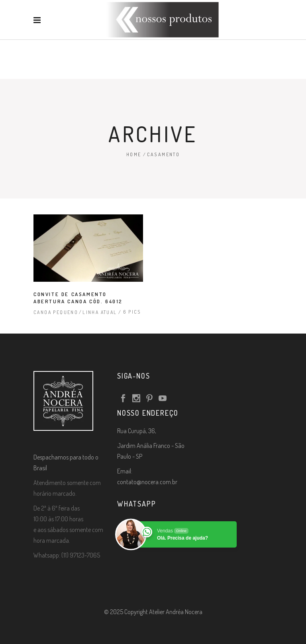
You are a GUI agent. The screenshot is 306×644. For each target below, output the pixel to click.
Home (134, 154)
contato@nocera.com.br (147, 482)
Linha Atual (100, 312)
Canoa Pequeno (56, 312)
